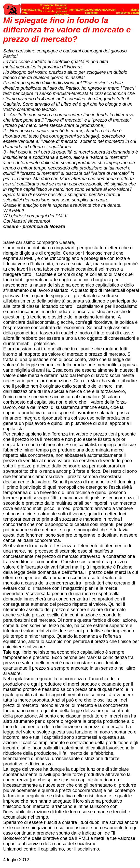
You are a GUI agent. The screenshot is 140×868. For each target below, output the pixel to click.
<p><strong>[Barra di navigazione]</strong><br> (71, 8)
